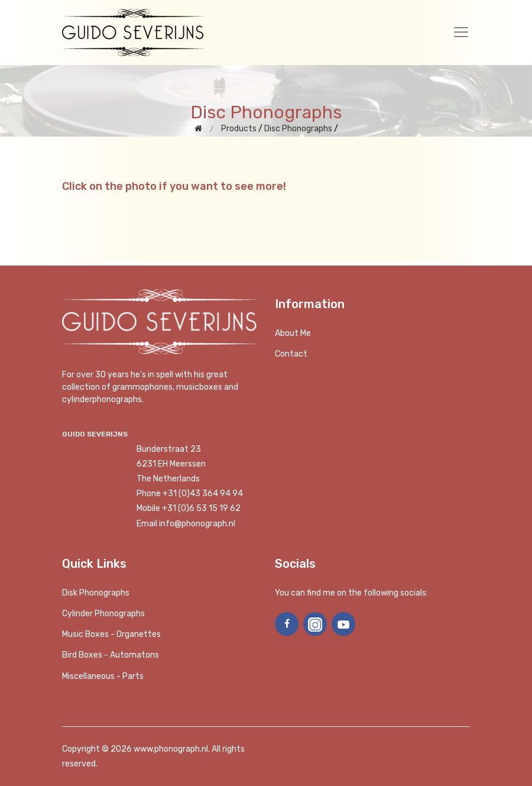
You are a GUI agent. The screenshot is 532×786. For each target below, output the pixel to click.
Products (239, 129)
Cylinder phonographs (103, 614)
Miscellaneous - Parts (103, 676)
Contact (291, 354)
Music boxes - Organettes (111, 634)
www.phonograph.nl (171, 749)
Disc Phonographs (298, 129)
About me (293, 333)
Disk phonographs (96, 593)
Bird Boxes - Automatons (111, 655)
